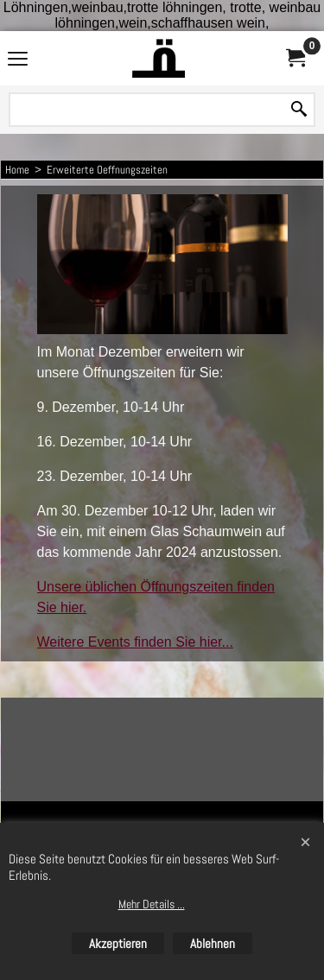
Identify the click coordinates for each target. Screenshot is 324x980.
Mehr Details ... (152, 904)
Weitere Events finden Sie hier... (135, 642)
